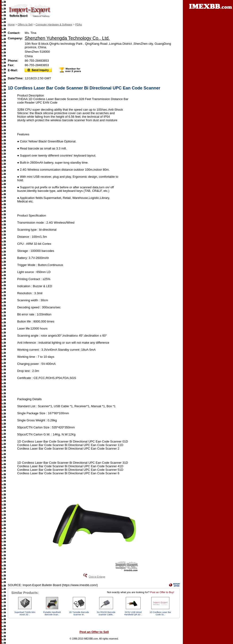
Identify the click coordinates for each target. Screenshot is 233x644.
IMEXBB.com (91, 639)
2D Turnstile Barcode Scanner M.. (79, 613)
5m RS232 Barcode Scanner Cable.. (106, 613)
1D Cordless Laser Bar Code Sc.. (160, 613)
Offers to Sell (25, 24)
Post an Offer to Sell (94, 632)
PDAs (78, 24)
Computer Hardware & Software (54, 24)
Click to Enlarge (97, 577)
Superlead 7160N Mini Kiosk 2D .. (25, 613)
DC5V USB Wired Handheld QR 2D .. (133, 613)
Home (11, 24)
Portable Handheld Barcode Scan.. (52, 613)
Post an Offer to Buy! (162, 592)
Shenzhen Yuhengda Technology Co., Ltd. (67, 38)
